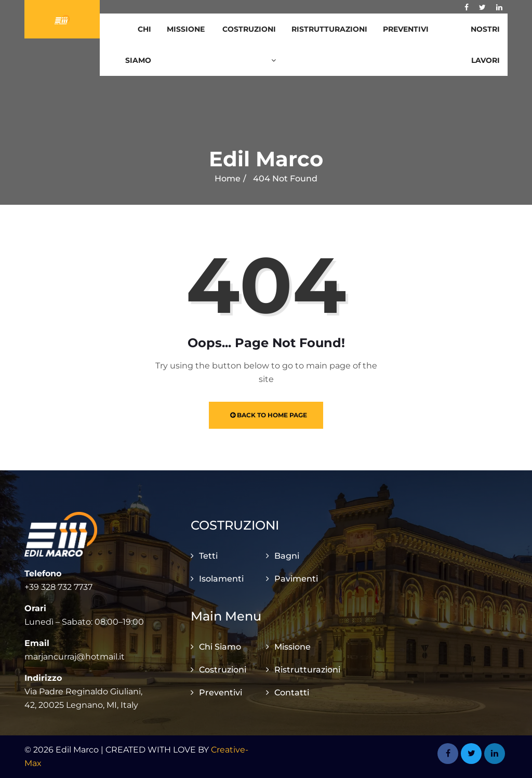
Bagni (287, 556)
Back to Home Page (269, 415)
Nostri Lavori (485, 45)
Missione (186, 29)
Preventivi (406, 29)
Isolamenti (221, 579)
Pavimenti (296, 579)
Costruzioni (249, 44)
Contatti (292, 693)
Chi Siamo (138, 45)
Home (228, 179)
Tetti (208, 556)
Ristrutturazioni (329, 29)
